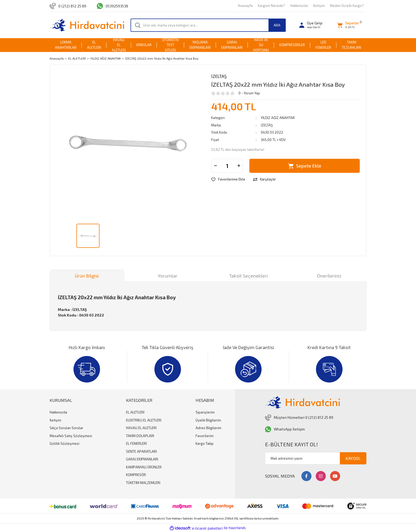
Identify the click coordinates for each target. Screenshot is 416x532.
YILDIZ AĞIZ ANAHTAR (278, 118)
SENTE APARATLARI (141, 451)
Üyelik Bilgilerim (208, 420)
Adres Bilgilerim (208, 428)
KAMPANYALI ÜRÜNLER (144, 467)
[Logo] (87, 25)
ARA (277, 25)
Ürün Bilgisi (87, 276)
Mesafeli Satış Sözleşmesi (71, 436)
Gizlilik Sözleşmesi (64, 443)
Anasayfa (245, 6)
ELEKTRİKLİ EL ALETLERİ (144, 420)
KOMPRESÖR (136, 475)
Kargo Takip (205, 443)
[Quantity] (227, 166)
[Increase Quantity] (239, 166)
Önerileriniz (329, 276)
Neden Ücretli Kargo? (347, 6)
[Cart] (348, 25)
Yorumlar (168, 276)
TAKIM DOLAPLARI (140, 436)
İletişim (319, 6)
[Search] (208, 25)
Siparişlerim (205, 412)
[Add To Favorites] (228, 179)
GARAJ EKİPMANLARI (142, 459)
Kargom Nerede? (271, 6)
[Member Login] (311, 25)
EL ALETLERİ (135, 412)
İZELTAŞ (219, 76)
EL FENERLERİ (136, 443)
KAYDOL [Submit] (353, 458)
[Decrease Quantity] (215, 166)
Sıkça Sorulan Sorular (66, 428)
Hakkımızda (299, 6)
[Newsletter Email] (316, 458)
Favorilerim (205, 436)
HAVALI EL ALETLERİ (141, 428)
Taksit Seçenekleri (248, 276)
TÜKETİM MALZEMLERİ (143, 483)
